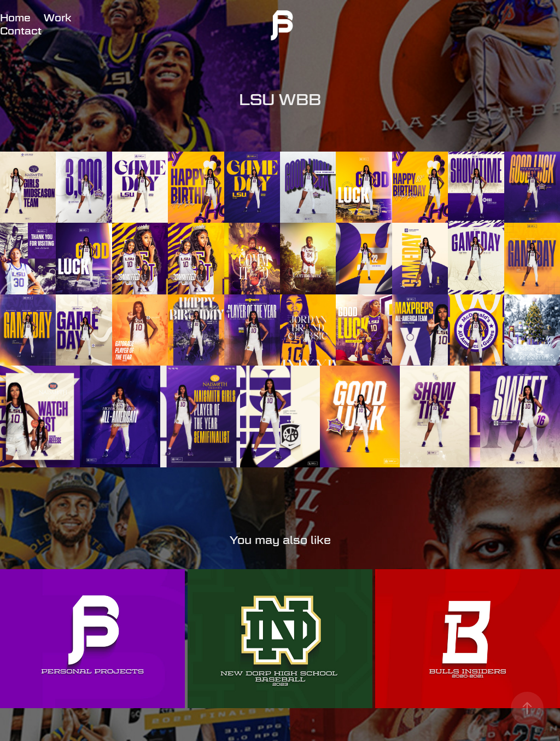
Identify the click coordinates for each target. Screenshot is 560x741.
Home (15, 18)
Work (57, 18)
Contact (21, 31)
